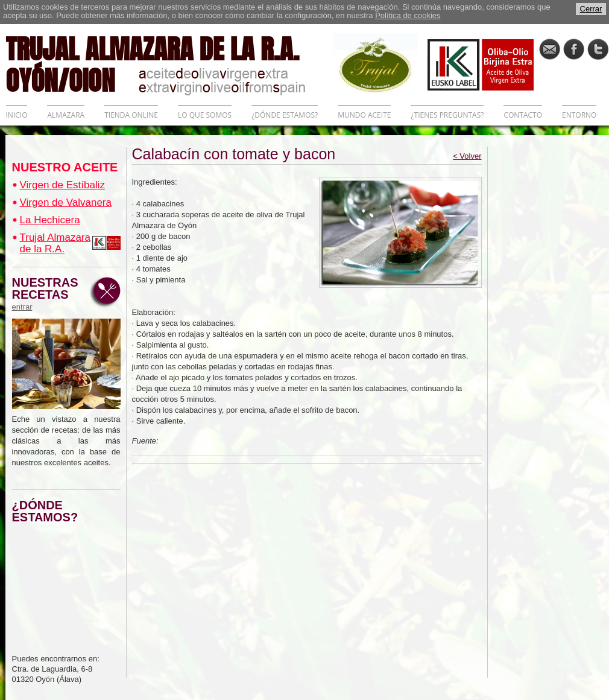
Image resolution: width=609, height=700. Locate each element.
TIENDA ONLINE (131, 115)
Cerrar (591, 9)
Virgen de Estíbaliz (62, 185)
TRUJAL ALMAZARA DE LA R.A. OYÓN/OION (169, 63)
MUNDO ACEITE (364, 115)
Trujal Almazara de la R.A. (55, 243)
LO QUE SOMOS (205, 115)
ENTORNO (579, 115)
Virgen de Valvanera (66, 202)
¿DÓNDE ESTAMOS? (285, 115)
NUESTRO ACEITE (65, 167)
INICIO (17, 115)
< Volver (467, 156)
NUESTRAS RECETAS (48, 294)
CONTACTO (523, 115)
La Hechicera (50, 220)
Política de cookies (408, 15)
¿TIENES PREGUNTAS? (447, 115)
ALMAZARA (66, 115)
